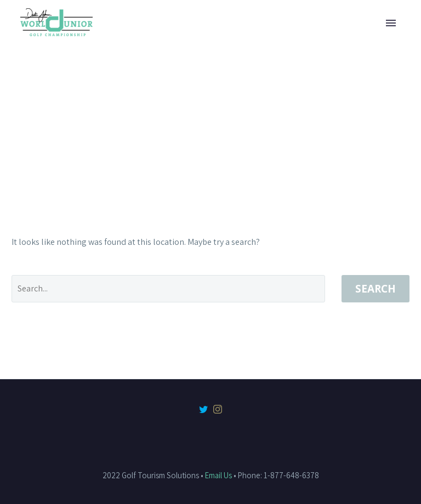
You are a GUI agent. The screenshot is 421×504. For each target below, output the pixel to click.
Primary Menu (391, 23)
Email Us (218, 475)
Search (376, 289)
